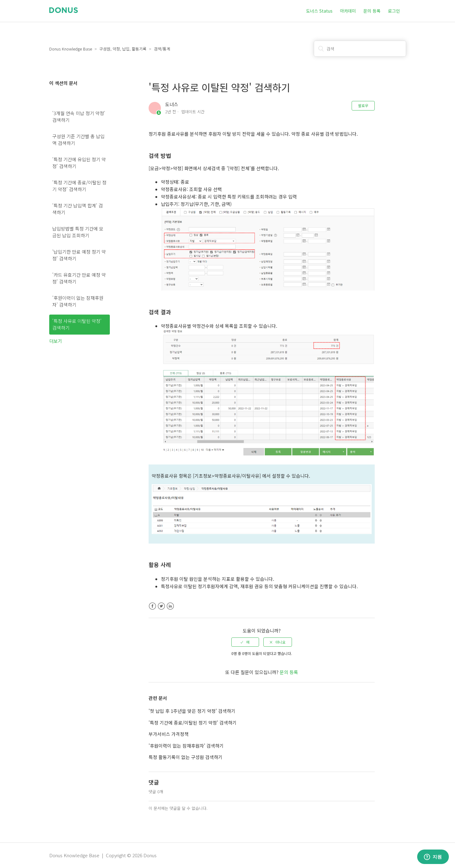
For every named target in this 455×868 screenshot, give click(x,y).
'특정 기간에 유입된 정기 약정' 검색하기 (79, 163)
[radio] (245, 642)
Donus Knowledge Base (71, 49)
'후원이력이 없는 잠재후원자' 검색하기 (78, 301)
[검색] (360, 49)
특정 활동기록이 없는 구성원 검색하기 (186, 757)
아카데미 (348, 11)
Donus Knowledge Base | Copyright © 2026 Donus (103, 855)
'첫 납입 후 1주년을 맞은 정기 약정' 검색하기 (192, 711)
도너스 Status (319, 11)
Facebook (152, 606)
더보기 (56, 341)
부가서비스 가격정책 (169, 734)
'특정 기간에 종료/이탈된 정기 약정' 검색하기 (79, 186)
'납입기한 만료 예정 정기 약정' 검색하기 (79, 255)
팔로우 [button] (363, 105)
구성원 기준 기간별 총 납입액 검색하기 (78, 140)
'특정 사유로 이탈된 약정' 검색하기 (77, 324)
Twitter (161, 606)
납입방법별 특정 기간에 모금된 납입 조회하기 (78, 232)
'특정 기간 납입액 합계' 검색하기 (78, 209)
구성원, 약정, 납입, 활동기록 (123, 49)
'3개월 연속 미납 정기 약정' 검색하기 (79, 117)
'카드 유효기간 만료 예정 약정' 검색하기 (79, 278)
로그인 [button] (394, 11)
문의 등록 (372, 11)
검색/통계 (162, 49)
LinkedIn (170, 606)
